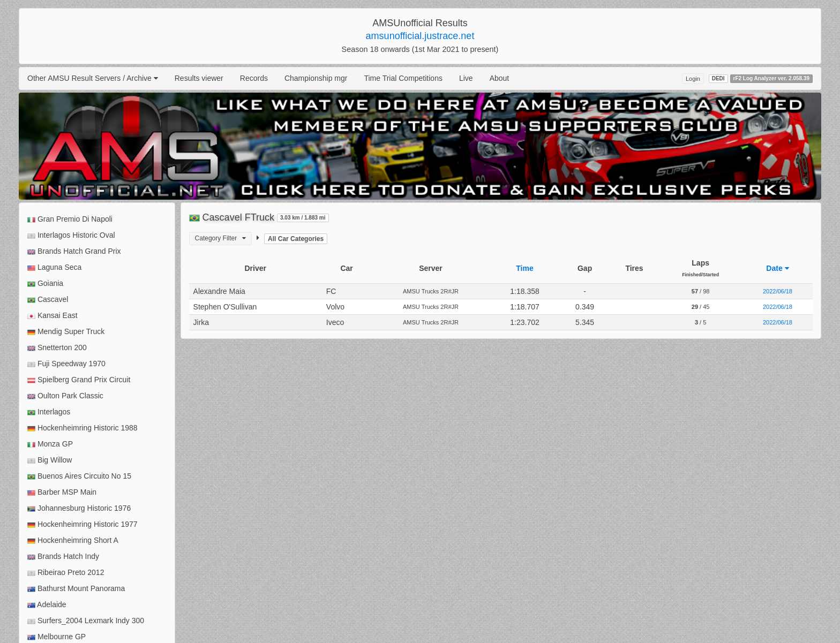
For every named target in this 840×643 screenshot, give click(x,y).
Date (777, 268)
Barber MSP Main (62, 492)
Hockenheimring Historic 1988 (82, 428)
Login (693, 79)
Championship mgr (316, 78)
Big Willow (50, 460)
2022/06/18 (778, 291)
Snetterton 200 (57, 348)
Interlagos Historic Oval (71, 235)
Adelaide (47, 605)
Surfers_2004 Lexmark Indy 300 (86, 621)
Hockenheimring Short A (73, 540)
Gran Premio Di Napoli (70, 219)
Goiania (45, 283)
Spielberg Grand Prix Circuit (79, 380)
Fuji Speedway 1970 (66, 364)
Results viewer (199, 78)
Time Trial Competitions (403, 78)
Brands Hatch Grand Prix (74, 251)
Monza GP (50, 444)
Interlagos (49, 412)
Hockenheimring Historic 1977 (82, 524)
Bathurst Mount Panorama (76, 589)
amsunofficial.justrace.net (420, 36)
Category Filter (221, 238)
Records (254, 78)
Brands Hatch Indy (63, 557)
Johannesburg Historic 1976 (79, 508)
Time (524, 268)
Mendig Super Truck (66, 332)
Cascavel (48, 300)
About (500, 78)
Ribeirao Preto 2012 (66, 573)
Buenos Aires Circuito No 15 (79, 476)
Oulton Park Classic (65, 396)
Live (466, 78)
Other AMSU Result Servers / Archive (93, 78)
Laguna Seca (54, 267)
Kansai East (52, 316)
